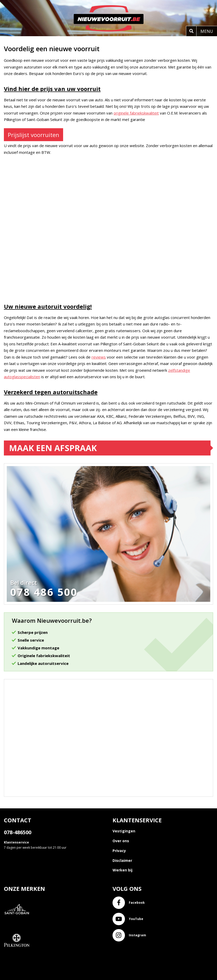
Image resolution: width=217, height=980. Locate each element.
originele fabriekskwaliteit (136, 113)
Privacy (119, 851)
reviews (99, 357)
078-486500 (18, 832)
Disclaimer (122, 860)
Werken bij (122, 870)
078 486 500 (44, 592)
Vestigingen (124, 831)
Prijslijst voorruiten (33, 135)
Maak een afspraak (53, 448)
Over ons (121, 841)
